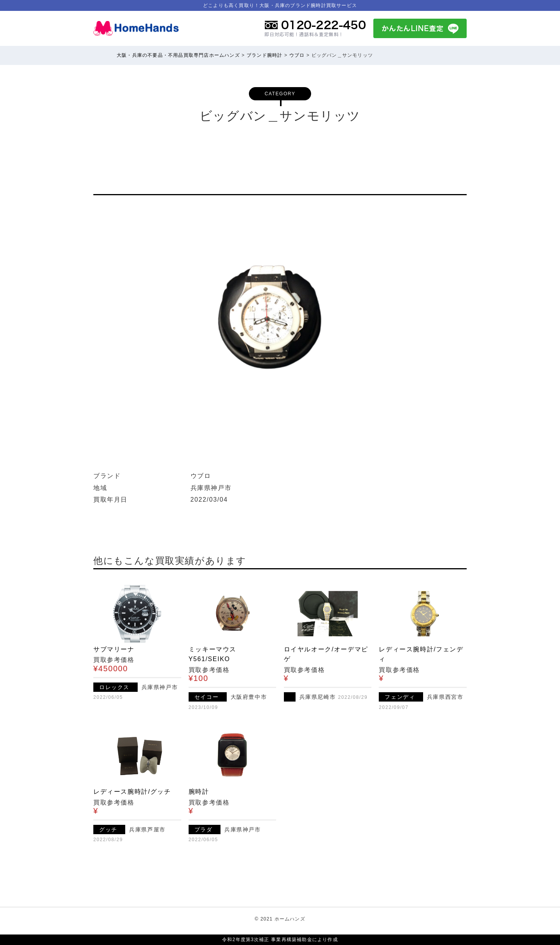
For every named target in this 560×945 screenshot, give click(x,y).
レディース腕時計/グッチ (132, 792)
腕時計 (199, 792)
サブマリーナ (114, 649)
